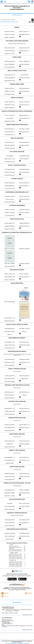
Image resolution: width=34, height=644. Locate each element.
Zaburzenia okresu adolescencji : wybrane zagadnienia (17, 562)
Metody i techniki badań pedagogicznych (15, 551)
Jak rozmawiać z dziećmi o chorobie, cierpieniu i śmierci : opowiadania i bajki (21, 557)
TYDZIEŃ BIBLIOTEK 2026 (8, 607)
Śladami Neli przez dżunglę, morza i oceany (16, 563)
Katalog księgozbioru (17, 15)
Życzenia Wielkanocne (7, 618)
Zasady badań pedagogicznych (14, 546)
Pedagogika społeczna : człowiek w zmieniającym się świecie (18, 547)
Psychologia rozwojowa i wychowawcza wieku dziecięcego (18, 550)
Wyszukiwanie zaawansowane (7, 22)
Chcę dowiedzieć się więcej (11, 643)
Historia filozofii (11, 548)
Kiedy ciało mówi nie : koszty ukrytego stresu (16, 558)
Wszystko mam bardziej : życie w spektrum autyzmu (17, 555)
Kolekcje (16, 22)
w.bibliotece (7, 589)
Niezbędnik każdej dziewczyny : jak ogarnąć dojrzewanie (18, 554)
